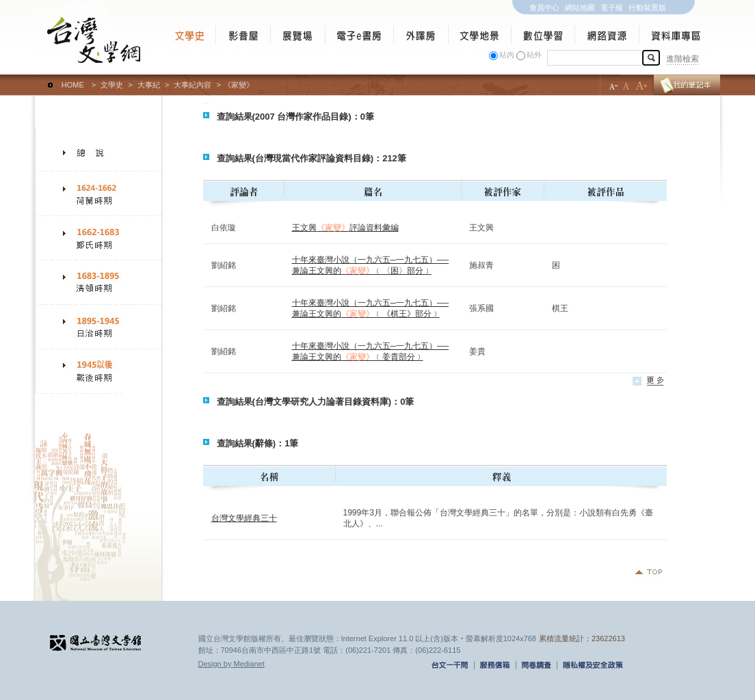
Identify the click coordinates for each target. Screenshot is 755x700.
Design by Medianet (231, 664)
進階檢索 (683, 59)
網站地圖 (580, 8)
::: (38, 79)
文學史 (112, 85)
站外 (534, 55)
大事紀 (149, 85)
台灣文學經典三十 (244, 518)
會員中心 (544, 8)
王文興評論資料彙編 (345, 228)
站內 (507, 55)
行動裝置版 (647, 8)
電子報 (612, 8)
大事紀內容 (193, 85)
